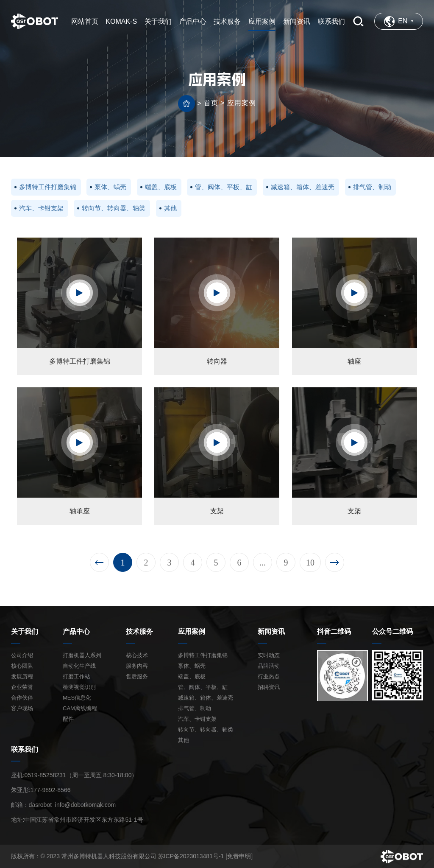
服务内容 (137, 666)
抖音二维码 (334, 631)
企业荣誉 (22, 687)
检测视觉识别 (79, 687)
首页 (211, 103)
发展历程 (22, 676)
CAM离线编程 (80, 708)
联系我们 (25, 749)
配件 (68, 719)
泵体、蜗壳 (110, 187)
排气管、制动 (372, 187)
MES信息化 (77, 698)
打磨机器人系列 (82, 655)
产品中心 (76, 631)
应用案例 (242, 103)
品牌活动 (269, 666)
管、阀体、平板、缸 (224, 187)
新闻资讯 (271, 631)
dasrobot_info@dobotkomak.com (72, 805)
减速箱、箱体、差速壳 (303, 187)
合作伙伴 (22, 698)
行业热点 (269, 676)
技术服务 (139, 631)
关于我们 (25, 631)
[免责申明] (239, 856)
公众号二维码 (392, 631)
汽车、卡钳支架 (41, 208)
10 (310, 563)
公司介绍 (22, 655)
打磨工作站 (77, 676)
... (263, 563)
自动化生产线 (79, 666)
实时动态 (269, 655)
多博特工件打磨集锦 (48, 187)
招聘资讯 (269, 687)
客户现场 (22, 708)
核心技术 (137, 655)
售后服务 (137, 676)
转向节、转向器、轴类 (114, 208)
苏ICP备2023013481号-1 (191, 856)
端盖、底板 (161, 187)
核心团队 (22, 666)
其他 (170, 208)
